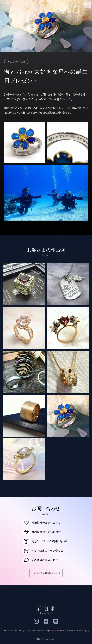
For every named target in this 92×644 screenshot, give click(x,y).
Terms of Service (76, 631)
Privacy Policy (57, 631)
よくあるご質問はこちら (48, 573)
